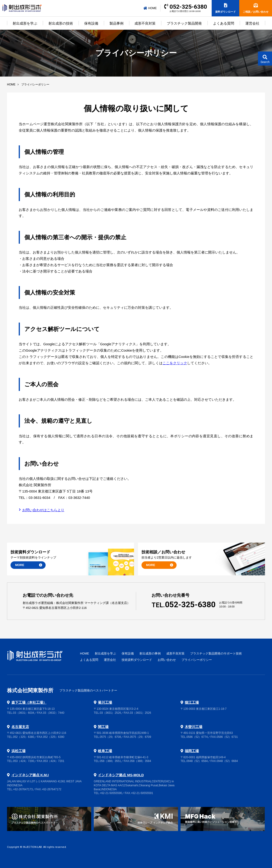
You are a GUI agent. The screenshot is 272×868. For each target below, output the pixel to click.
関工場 (103, 727)
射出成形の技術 (61, 23)
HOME (150, 8)
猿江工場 (192, 702)
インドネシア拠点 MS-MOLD (121, 775)
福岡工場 (192, 751)
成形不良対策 (145, 23)
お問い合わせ (167, 660)
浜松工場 (18, 751)
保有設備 (91, 23)
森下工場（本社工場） (29, 702)
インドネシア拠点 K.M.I (30, 775)
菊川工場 (105, 702)
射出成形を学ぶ (25, 23)
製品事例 (116, 23)
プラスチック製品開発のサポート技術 (216, 653)
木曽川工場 (194, 727)
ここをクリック (175, 363)
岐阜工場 (105, 751)
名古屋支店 (20, 727)
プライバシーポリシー (197, 660)
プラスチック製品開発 (184, 23)
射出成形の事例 (150, 653)
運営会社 (252, 23)
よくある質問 (224, 23)
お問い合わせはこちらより (43, 510)
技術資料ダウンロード (137, 660)
